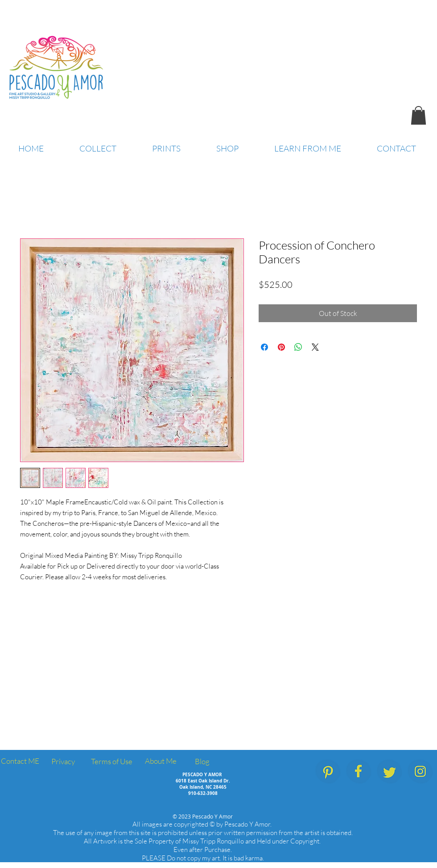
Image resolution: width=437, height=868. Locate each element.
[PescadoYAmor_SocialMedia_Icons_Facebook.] (359, 772)
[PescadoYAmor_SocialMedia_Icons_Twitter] (390, 772)
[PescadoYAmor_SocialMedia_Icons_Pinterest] (328, 772)
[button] (418, 115)
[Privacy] (63, 762)
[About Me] (161, 761)
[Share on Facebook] (264, 347)
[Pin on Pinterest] (281, 347)
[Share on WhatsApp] (298, 347)
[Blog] (202, 762)
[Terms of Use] (112, 762)
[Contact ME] (20, 761)
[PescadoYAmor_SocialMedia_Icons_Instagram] (420, 772)
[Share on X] (315, 347)
